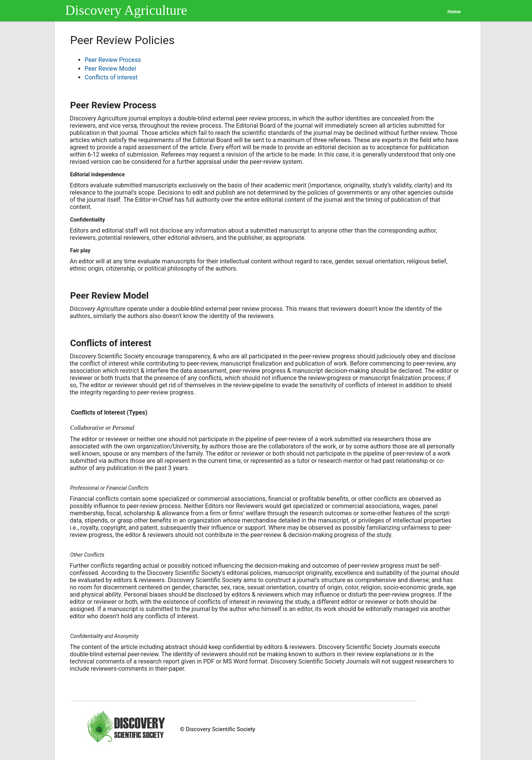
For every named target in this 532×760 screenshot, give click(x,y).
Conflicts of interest (111, 77)
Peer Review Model (110, 69)
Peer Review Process (113, 60)
